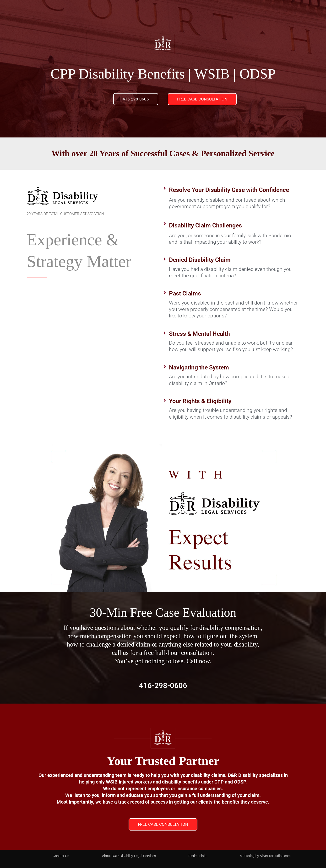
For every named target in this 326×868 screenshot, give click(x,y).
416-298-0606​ (163, 685)
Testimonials (197, 856)
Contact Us (61, 856)
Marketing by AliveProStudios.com (265, 856)
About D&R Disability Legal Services (129, 856)
